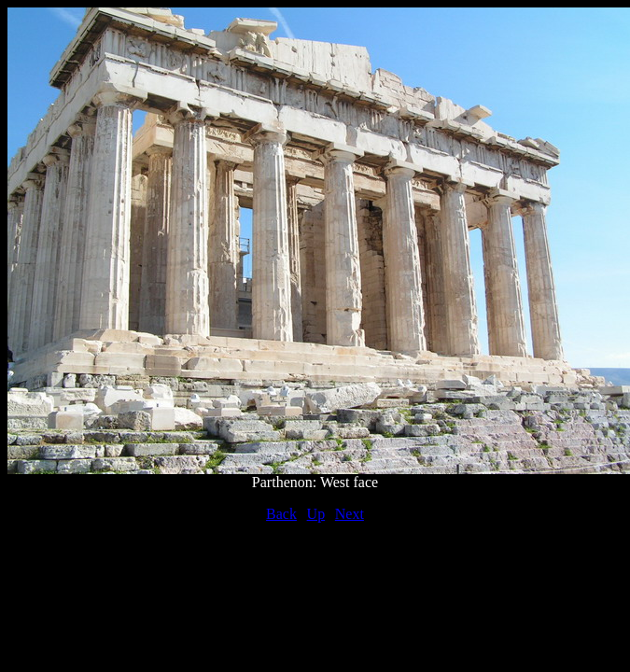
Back (281, 514)
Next (350, 514)
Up (316, 514)
